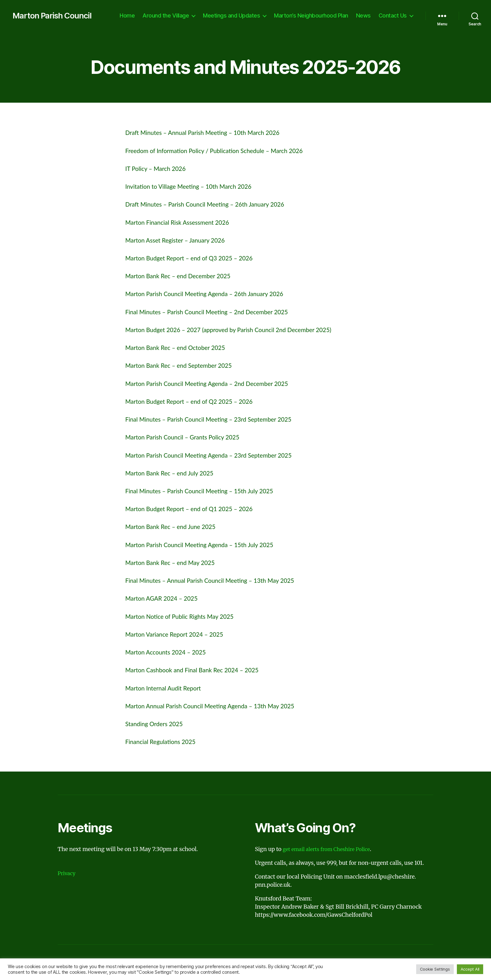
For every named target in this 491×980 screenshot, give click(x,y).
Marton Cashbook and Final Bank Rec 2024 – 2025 (199, 670)
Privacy (67, 873)
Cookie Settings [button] (435, 969)
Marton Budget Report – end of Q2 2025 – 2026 (196, 401)
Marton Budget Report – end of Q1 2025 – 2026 (196, 508)
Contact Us (393, 15)
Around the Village (166, 15)
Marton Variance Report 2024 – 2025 (179, 634)
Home (127, 15)
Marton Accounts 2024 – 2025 (170, 652)
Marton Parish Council (56, 16)
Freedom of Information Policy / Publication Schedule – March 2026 (223, 150)
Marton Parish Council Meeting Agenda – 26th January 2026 (212, 293)
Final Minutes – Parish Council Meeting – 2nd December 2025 (215, 312)
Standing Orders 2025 (157, 723)
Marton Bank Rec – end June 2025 (175, 526)
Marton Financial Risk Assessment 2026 (183, 222)
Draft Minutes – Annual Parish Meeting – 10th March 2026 (210, 132)
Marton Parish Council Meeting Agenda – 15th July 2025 (207, 544)
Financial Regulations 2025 (164, 741)
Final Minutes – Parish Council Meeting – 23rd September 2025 (217, 419)
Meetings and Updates (231, 15)
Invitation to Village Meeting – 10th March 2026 (195, 186)
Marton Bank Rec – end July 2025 (174, 473)
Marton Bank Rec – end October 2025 (180, 347)
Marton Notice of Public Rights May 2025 (185, 616)
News (363, 15)
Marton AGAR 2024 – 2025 (165, 598)
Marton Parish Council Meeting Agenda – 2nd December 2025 (215, 383)
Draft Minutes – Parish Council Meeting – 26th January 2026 (213, 204)
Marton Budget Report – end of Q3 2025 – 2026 (196, 258)
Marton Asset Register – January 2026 (180, 240)
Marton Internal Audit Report (167, 688)
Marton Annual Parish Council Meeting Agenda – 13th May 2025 (219, 706)
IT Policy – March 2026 (159, 168)
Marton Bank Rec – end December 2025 (183, 276)
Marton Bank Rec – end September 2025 (184, 365)
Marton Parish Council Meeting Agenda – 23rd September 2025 (217, 455)
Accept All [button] (470, 969)
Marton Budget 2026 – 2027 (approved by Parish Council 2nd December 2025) (239, 329)
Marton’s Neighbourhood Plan (311, 15)
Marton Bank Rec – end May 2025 (175, 562)
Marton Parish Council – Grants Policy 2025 (188, 437)
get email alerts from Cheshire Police (331, 849)
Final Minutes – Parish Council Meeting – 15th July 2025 (207, 491)
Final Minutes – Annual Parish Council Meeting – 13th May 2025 (219, 580)
